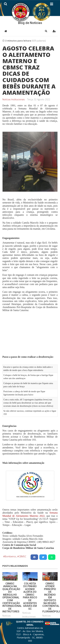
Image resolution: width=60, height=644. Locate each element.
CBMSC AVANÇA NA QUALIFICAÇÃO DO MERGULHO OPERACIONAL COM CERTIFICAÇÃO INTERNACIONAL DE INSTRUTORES (12, 598)
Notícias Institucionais (14, 99)
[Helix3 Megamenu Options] (52, 5)
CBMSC (22, 556)
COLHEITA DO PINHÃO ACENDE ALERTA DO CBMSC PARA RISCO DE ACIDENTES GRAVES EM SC (30, 596)
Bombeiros (10, 556)
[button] (46, 31)
